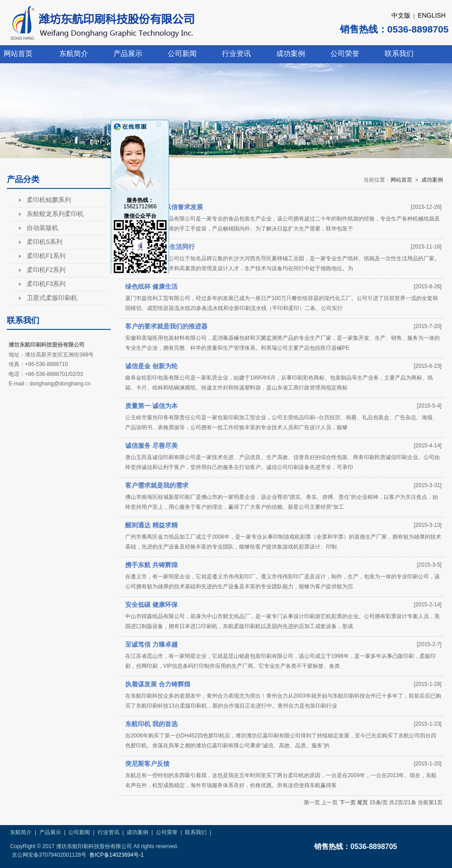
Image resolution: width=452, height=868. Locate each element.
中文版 (401, 15)
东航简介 (74, 54)
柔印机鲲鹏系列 (49, 200)
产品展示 (128, 54)
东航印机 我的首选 (151, 724)
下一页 (348, 802)
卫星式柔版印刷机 (52, 298)
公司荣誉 (345, 54)
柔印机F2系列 (46, 270)
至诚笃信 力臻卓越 (151, 644)
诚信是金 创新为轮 (151, 366)
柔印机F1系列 (46, 256)
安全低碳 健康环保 (151, 605)
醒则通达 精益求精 (151, 525)
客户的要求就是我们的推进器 (166, 326)
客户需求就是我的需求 (157, 485)
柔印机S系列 (45, 242)
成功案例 (291, 54)
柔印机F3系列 (46, 284)
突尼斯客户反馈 (147, 764)
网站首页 (18, 54)
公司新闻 (182, 54)
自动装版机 (42, 228)
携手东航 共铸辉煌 (151, 565)
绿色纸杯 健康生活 (151, 286)
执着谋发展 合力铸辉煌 (158, 684)
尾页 (363, 802)
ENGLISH (431, 15)
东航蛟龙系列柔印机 (55, 214)
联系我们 (399, 54)
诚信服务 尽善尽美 (151, 446)
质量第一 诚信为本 (151, 406)
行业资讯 (236, 54)
